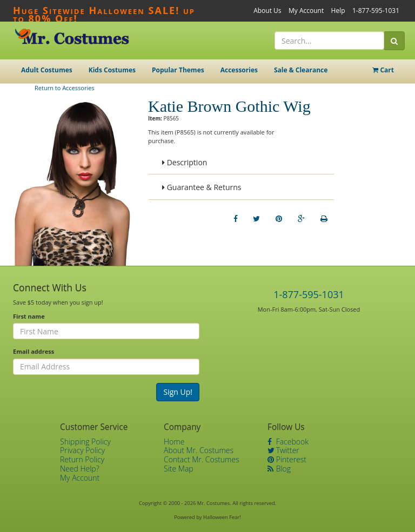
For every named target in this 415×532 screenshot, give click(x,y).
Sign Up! (178, 392)
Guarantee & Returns (202, 187)
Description (185, 162)
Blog (279, 469)
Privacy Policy (82, 450)
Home (174, 442)
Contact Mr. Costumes (202, 459)
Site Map (179, 469)
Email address (34, 351)
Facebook (288, 442)
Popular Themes (178, 70)
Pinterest (287, 459)
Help (338, 11)
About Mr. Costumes (199, 450)
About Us (267, 11)
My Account (306, 11)
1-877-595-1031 (376, 11)
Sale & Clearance (301, 70)
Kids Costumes (112, 70)
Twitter (283, 450)
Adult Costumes (47, 70)
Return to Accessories (65, 88)
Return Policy (82, 459)
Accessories (239, 70)
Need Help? (80, 469)
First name (29, 316)
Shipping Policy (85, 442)
